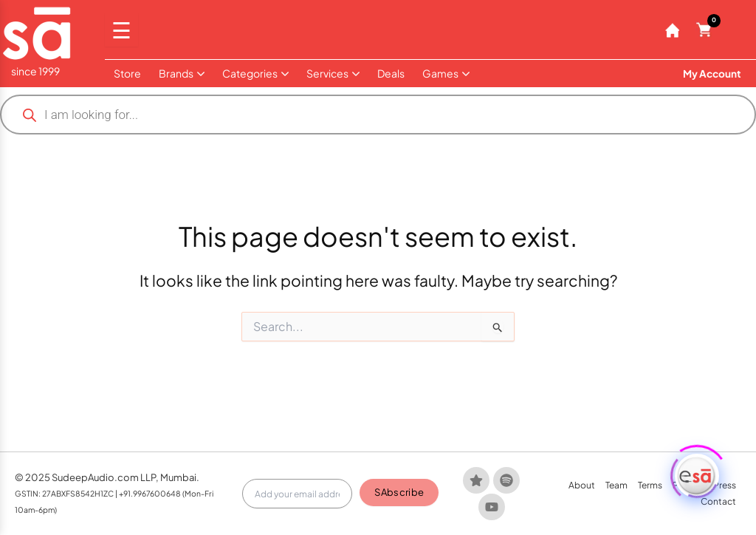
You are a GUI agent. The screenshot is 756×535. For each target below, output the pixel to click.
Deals (391, 73)
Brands (182, 73)
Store (127, 73)
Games (446, 73)
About (582, 485)
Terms (650, 485)
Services (333, 73)
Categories (255, 73)
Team (616, 485)
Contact (718, 501)
